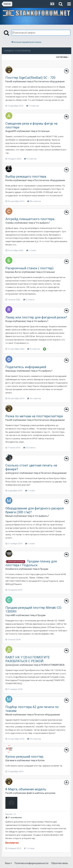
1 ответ (31, 250)
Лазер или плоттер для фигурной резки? (36, 317)
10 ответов (34, 739)
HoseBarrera (12, 569)
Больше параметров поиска (26, 42)
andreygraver (12, 473)
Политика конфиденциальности (31, 863)
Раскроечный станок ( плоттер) (29, 268)
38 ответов (34, 201)
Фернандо (11, 371)
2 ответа (29, 300)
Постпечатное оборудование (49, 81)
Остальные (44, 131)
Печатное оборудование (54, 473)
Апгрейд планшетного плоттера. (30, 219)
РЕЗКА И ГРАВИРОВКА (53, 665)
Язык (8, 863)
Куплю (41, 760)
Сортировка (62, 57)
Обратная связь (60, 863)
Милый (9, 516)
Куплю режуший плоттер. (25, 757)
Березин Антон (13, 272)
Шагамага (11, 760)
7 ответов (33, 106)
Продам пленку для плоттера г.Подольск (31, 563)
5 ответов (30, 159)
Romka (9, 180)
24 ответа (29, 448)
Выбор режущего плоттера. (26, 176)
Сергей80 (10, 615)
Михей (9, 715)
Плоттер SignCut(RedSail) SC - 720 (30, 78)
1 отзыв (29, 848)
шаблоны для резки (45, 793)
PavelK (9, 81)
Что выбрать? (43, 223)
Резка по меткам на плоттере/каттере (34, 416)
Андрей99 (11, 131)
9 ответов (33, 349)
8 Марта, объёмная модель (26, 789)
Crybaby (10, 223)
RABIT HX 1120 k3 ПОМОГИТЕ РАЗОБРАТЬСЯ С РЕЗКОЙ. (28, 659)
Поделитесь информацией (26, 367)
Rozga (9, 321)
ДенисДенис (12, 665)
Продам (44, 569)
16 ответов (34, 398)
